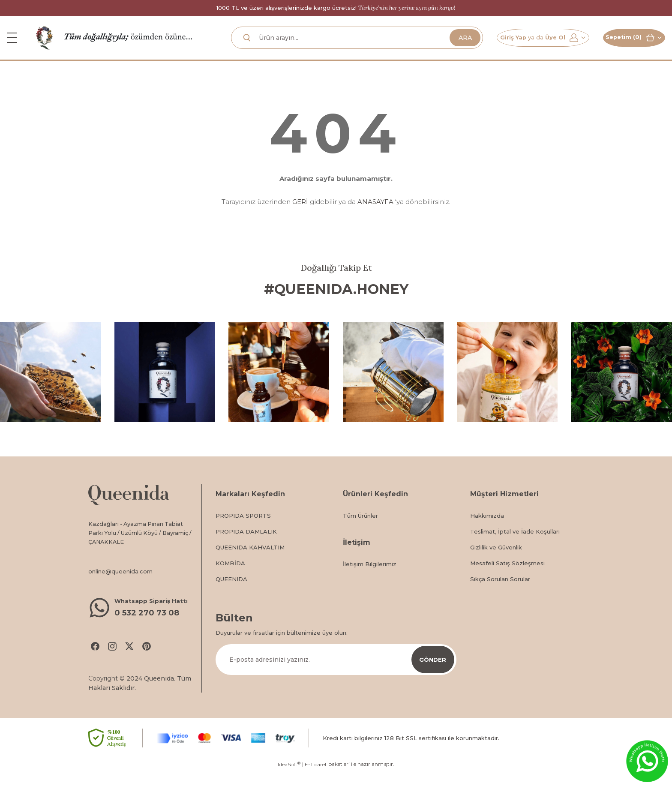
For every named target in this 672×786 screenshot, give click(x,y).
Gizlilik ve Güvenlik (496, 561)
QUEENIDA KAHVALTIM (250, 561)
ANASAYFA (375, 215)
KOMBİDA (230, 576)
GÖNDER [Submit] (433, 672)
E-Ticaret (316, 780)
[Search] (347, 44)
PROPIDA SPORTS (243, 529)
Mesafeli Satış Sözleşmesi (507, 576)
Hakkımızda (487, 529)
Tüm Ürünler (360, 529)
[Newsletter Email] (336, 673)
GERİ (300, 215)
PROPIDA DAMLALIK (246, 545)
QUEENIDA (231, 592)
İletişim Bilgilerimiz (370, 577)
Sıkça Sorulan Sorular (500, 592)
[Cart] (629, 44)
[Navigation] (12, 44)
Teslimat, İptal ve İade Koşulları (515, 545)
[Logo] (45, 43)
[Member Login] (528, 44)
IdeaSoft (289, 780)
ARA (444, 44)
